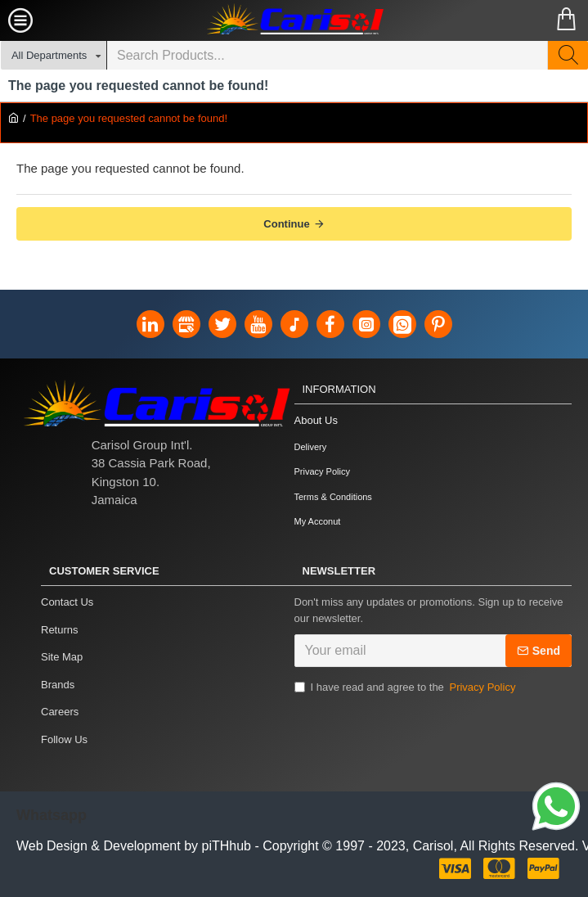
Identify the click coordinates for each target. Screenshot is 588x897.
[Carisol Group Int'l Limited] (294, 20)
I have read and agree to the (406, 687)
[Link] (556, 809)
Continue (286, 224)
